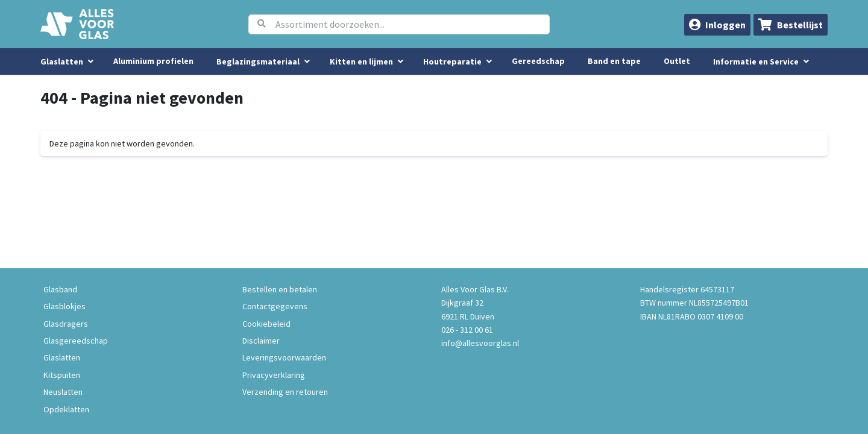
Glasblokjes (64, 306)
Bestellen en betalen (280, 289)
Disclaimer (261, 341)
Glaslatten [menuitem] (62, 61)
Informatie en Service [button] (757, 61)
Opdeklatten (66, 409)
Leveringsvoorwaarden (284, 357)
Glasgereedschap (76, 341)
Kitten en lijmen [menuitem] (361, 61)
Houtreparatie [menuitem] (452, 61)
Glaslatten (62, 357)
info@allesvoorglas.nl (480, 343)
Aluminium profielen (153, 61)
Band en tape (614, 61)
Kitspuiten (62, 375)
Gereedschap (538, 61)
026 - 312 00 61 (467, 330)
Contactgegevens (275, 306)
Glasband (60, 289)
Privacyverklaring (274, 375)
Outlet (677, 61)
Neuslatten (63, 392)
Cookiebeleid (266, 324)
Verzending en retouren (285, 392)
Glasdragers (66, 324)
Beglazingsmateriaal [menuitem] (258, 61)
